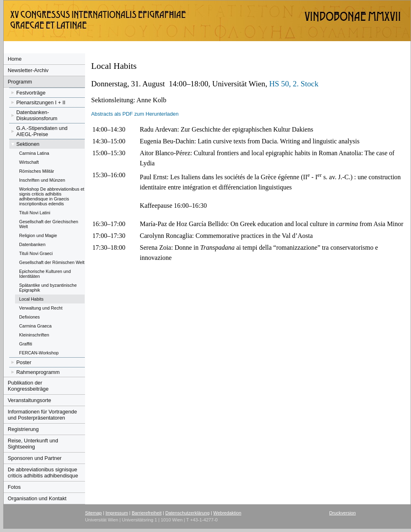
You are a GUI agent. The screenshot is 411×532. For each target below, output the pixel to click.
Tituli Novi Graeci (36, 253)
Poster (24, 362)
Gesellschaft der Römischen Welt (52, 262)
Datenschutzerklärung (187, 513)
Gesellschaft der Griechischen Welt (49, 224)
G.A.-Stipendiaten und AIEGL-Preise (42, 131)
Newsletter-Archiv (28, 70)
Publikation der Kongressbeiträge (28, 386)
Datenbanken (32, 244)
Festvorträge (31, 93)
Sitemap (93, 513)
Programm (20, 82)
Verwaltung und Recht (41, 308)
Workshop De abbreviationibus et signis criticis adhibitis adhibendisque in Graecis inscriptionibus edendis (52, 196)
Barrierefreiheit (147, 513)
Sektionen (28, 144)
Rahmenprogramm (38, 372)
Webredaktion (227, 513)
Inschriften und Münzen (42, 180)
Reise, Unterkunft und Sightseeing (33, 444)
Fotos (14, 487)
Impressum (117, 513)
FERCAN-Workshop (39, 353)
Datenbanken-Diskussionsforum (37, 115)
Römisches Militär (37, 171)
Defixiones (30, 317)
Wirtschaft (29, 162)
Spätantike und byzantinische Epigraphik (48, 288)
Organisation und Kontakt (37, 498)
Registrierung (23, 429)
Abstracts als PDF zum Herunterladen (135, 114)
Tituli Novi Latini (35, 213)
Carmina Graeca (35, 326)
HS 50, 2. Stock (294, 84)
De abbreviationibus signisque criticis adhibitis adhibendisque (43, 473)
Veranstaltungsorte (30, 400)
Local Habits (31, 299)
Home (15, 59)
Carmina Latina (34, 153)
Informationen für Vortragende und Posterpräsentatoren (42, 415)
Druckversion (342, 513)
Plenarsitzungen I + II (41, 102)
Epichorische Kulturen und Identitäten (45, 274)
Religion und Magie (38, 235)
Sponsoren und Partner (35, 458)
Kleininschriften (34, 335)
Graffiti (26, 344)
